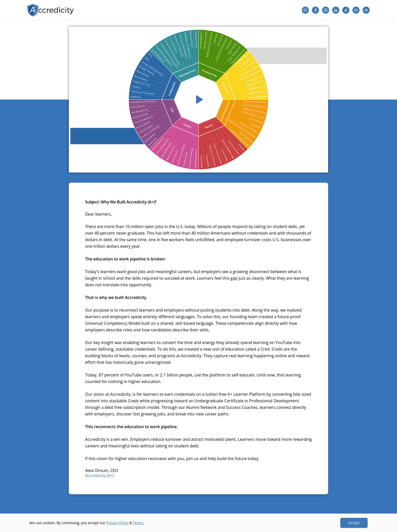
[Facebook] (315, 10)
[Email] (305, 10)
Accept (354, 523)
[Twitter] (356, 10)
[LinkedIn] (336, 10)
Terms (138, 523)
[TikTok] (346, 10)
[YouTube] (366, 10)
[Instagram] (326, 10)
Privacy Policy (117, 523)
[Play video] (198, 100)
